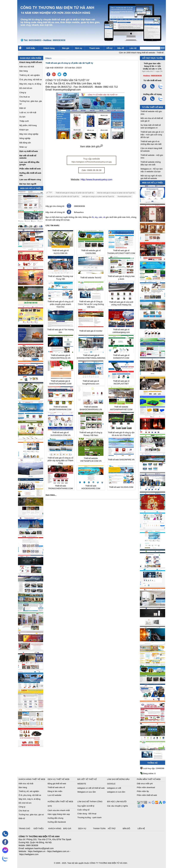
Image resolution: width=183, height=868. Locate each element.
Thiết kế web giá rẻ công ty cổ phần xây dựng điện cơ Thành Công (60, 460)
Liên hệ (133, 48)
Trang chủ (25, 828)
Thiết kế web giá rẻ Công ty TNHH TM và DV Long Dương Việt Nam (91, 304)
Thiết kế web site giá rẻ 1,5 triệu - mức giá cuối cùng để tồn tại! (152, 135)
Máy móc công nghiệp (29, 134)
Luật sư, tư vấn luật (28, 112)
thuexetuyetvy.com (125, 196)
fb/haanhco (79, 212)
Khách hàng (49, 48)
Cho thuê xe (25, 97)
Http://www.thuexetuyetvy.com (96, 180)
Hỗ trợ (109, 48)
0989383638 (79, 206)
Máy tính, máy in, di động (30, 84)
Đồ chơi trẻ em (26, 88)
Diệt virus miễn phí (145, 784)
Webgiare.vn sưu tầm (87, 792)
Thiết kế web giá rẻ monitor (91, 331)
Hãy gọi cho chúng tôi (55, 206)
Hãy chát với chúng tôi (55, 212)
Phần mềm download (146, 787)
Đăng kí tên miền (55, 791)
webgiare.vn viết (114, 788)
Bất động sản (25, 143)
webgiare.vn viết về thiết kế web (91, 788)
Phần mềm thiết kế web (147, 795)
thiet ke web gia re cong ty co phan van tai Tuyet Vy (116, 193)
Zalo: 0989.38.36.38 (91, 170)
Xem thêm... (51, 495)
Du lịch (22, 117)
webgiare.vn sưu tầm (116, 792)
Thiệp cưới (24, 121)
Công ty (23, 92)
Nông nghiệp (25, 138)
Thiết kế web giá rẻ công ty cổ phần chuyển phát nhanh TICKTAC (60, 304)
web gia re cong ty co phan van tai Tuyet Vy (98, 196)
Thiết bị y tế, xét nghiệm (30, 75)
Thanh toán (94, 48)
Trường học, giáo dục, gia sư (31, 815)
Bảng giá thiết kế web (57, 784)
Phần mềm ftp (143, 791)
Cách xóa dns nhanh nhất (59, 810)
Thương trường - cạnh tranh (89, 817)
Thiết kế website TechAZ (91, 278)
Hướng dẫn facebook (57, 822)
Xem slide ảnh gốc (91, 147)
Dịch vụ (78, 48)
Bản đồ (121, 48)
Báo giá (66, 48)
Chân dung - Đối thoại (87, 814)
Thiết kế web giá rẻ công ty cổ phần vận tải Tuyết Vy (75, 193)
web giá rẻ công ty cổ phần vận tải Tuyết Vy (63, 196)
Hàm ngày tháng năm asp (59, 814)
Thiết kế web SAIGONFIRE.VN (121, 460)
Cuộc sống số (84, 810)
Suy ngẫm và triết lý (86, 806)
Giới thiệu (31, 48)
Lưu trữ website (55, 795)
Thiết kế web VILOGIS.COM (121, 487)
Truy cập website (91, 160)
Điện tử (23, 108)
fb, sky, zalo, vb (99, 217)
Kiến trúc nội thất (27, 67)
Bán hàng (24, 71)
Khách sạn (24, 130)
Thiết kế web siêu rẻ (56, 787)
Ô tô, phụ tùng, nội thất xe (31, 80)
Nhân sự (23, 147)
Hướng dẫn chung (56, 818)
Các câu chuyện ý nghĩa (118, 806)
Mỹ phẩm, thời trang (28, 125)
